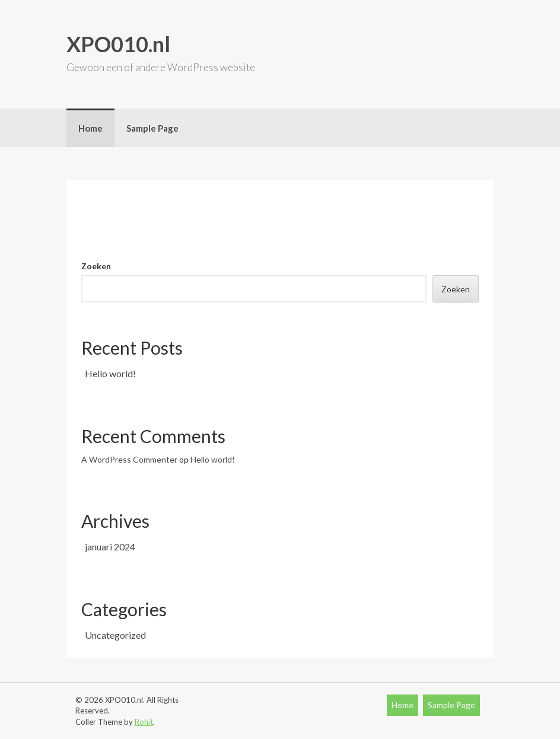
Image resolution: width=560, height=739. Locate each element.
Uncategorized (115, 635)
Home (90, 128)
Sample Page (152, 128)
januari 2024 (110, 547)
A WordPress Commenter (129, 459)
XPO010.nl (118, 44)
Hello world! (110, 373)
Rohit (144, 722)
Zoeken (96, 266)
